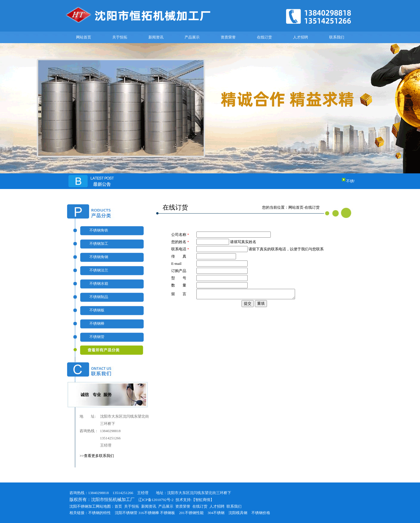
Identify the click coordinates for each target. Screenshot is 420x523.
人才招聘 (301, 37)
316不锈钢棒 (149, 513)
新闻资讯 (156, 37)
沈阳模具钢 (238, 513)
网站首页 (84, 37)
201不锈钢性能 (191, 513)
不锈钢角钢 (99, 257)
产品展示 (192, 37)
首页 (118, 506)
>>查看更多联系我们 (97, 456)
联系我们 (337, 37)
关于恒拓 (120, 37)
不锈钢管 (97, 337)
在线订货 (264, 37)
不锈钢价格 (261, 513)
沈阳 (119, 513)
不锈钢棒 (97, 323)
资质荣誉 (228, 37)
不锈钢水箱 (99, 283)
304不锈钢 (216, 513)
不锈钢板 (97, 310)
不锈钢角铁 (99, 230)
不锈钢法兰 (99, 270)
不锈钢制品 (99, 297)
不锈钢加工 (99, 244)
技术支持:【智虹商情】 (195, 500)
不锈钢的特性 (100, 513)
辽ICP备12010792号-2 (154, 500)
